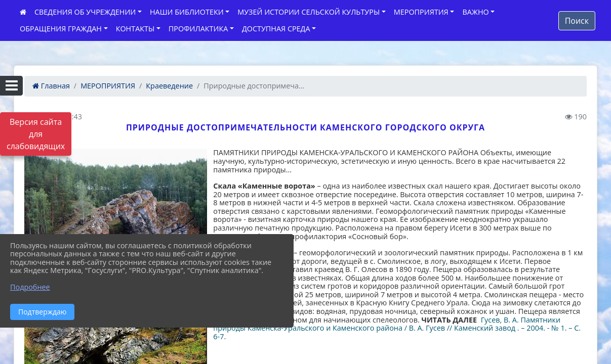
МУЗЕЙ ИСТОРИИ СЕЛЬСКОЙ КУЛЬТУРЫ (309, 12)
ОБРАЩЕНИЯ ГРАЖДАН (61, 29)
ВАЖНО (475, 12)
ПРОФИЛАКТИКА (198, 29)
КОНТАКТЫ (135, 29)
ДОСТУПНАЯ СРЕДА (276, 29)
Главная (51, 86)
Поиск (577, 21)
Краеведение (169, 86)
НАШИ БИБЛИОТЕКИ (187, 12)
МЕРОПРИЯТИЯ (421, 12)
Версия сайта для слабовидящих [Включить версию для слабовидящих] (36, 134)
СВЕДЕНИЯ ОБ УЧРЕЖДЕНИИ (85, 12)
